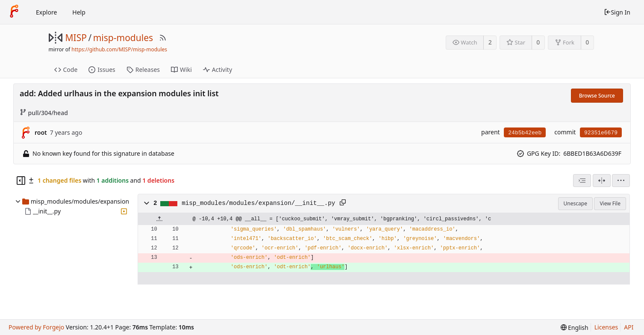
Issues (102, 70)
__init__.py (47, 211)
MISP (76, 38)
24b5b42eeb (525, 133)
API (629, 327)
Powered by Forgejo (36, 327)
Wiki (181, 70)
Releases (143, 70)
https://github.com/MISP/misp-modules (119, 49)
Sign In (617, 12)
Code (66, 70)
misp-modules (123, 38)
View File (610, 203)
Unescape (575, 203)
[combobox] (582, 181)
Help (79, 12)
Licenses (606, 327)
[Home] (14, 12)
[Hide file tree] (21, 181)
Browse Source (597, 96)
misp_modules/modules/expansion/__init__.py (258, 203)
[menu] (621, 181)
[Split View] (602, 181)
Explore (46, 12)
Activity (218, 70)
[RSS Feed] (163, 38)
